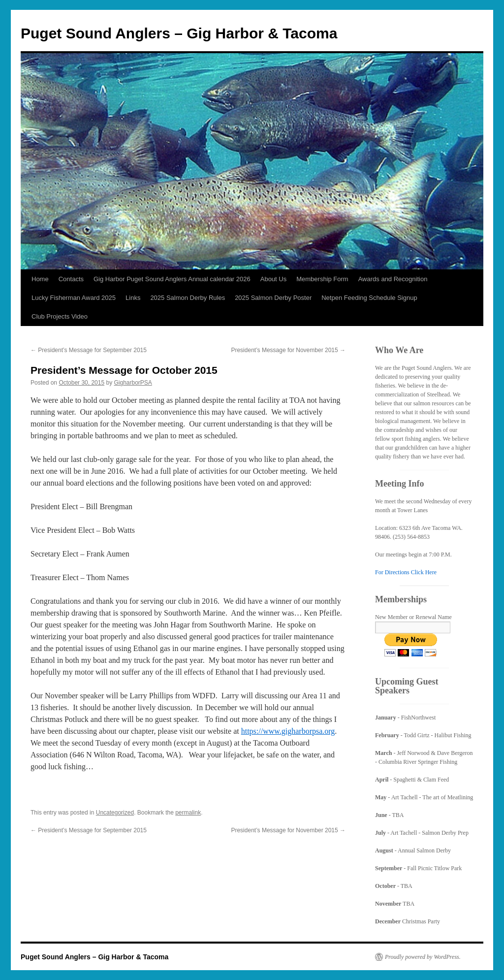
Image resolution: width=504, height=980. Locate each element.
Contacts (71, 279)
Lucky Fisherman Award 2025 (74, 298)
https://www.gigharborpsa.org (288, 731)
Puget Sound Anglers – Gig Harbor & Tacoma (179, 33)
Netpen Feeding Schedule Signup (369, 298)
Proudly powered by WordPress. (423, 957)
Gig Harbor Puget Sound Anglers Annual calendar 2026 (172, 279)
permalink (188, 813)
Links (133, 298)
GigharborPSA (133, 383)
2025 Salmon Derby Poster (273, 298)
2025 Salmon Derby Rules (188, 298)
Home (40, 279)
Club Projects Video (60, 316)
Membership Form (322, 279)
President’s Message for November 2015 (288, 350)
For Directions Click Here (406, 572)
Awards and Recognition (393, 279)
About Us (273, 279)
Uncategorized (115, 813)
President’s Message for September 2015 (89, 350)
